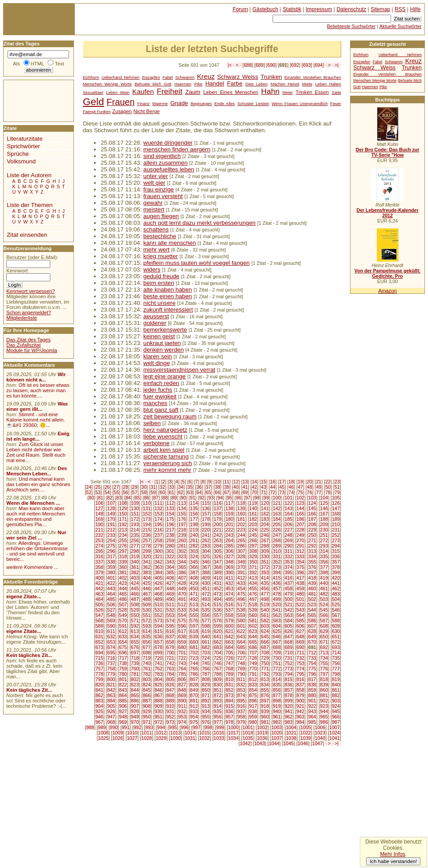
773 (289, 669)
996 (185, 727)
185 (289, 519)
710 (289, 653)
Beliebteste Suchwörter (351, 26)
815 (289, 679)
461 (324, 588)
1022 (306, 733)
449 (182, 588)
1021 (291, 733)
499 (277, 599)
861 (336, 690)
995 (173, 727)
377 (324, 567)
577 (206, 621)
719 (147, 658)
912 (194, 706)
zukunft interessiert (168, 310)
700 (170, 653)
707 (253, 653)
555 (194, 615)
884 (111, 701)
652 (99, 642)
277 (135, 546)
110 (147, 503)
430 (206, 583)
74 (291, 492)
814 (277, 679)
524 (324, 604)
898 (277, 701)
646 (277, 637)
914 (218, 706)
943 (312, 711)
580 (241, 621)
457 (277, 588)
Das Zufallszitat (23, 345)
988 (90, 727)
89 (174, 498)
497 (253, 599)
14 (254, 482)
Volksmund (21, 161)
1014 (190, 733)
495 (229, 599)
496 (241, 599)
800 (111, 679)
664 (241, 642)
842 (111, 690)
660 (194, 642)
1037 (277, 738)
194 (147, 524)
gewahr (153, 203)
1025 (103, 738)
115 (206, 503)
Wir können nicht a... (36, 377)
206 (289, 524)
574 (170, 621)
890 (182, 701)
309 (265, 551)
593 (147, 626)
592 (135, 626)
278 (147, 546)
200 (218, 524)
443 (111, 588)
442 (99, 588)
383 (147, 572)
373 (277, 567)
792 (265, 674)
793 (277, 674)
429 (194, 583)
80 (91, 498)
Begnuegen (201, 104)
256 (135, 540)
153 (159, 514)
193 (135, 524)
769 (241, 669)
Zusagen (122, 111)
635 (147, 637)
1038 (291, 738)
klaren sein (158, 356)
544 (312, 610)
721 (170, 658)
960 (265, 717)
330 (265, 556)
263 (218, 540)
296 (111, 551)
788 (218, 674)
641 (218, 637)
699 (159, 653)
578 (218, 621)
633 (123, 637)
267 (265, 540)
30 (144, 487)
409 (206, 578)
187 (312, 519)
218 (182, 530)
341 (147, 562)
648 (301, 637)
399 (336, 572)
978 (229, 722)
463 (99, 594)
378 (336, 567)
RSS (400, 9)
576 (194, 621)
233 (111, 535)
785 (182, 674)
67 (227, 492)
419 (324, 578)
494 (218, 599)
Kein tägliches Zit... (29, 655)
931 (170, 711)
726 (229, 658)
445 (135, 588)
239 (182, 535)
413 (253, 578)
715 (99, 658)
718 (135, 658)
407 (182, 578)
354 (301, 562)
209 (324, 524)
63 (190, 492)
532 (170, 610)
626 (289, 631)
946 (99, 717)
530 (147, 610)
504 (336, 599)
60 (163, 492)
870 (194, 695)
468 (159, 594)
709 (277, 653)
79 (337, 492)
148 (99, 514)
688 (248, 65)
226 (277, 530)
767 (218, 669)
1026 (118, 738)
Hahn (270, 91)
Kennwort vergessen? (31, 291)
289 (277, 546)
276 (123, 546)
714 (336, 653)
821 (111, 685)
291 (301, 546)
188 (324, 519)
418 (312, 578)
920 (289, 706)
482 (324, 594)
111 (159, 503)
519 (265, 604)
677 (147, 647)
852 (229, 690)
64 (199, 492)
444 (123, 588)
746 (218, 663)
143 (289, 508)
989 (102, 727)
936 (229, 711)
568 (99, 621)
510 (159, 604)
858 (301, 690)
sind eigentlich (162, 156)
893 (218, 701)
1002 (262, 727)
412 (241, 578)
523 (312, 604)
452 (218, 588)
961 (277, 717)
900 (301, 701)
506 (111, 604)
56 (126, 492)
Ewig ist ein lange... (38, 436)
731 (289, 658)
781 (135, 674)
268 (277, 540)
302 (182, 551)
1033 (219, 738)
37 (208, 487)
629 (324, 631)
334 (312, 556)
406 (170, 578)
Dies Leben (257, 84)
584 (289, 621)
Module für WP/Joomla (32, 350)
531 (159, 610)
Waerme (160, 104)
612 (123, 631)
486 (123, 599)
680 (182, 647)
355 (312, 562)
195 (159, 524)
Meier (287, 93)
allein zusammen (166, 163)
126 (336, 503)
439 (312, 583)
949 (135, 717)
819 (336, 679)
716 (111, 658)
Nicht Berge (147, 111)
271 (312, 540)
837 (301, 685)
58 (144, 492)
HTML (37, 64)
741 (159, 663)
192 (123, 524)
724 (206, 658)
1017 (233, 733)
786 (194, 674)
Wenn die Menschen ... (33, 503)
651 (336, 637)
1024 (334, 733)
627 (301, 631)
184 (277, 519)
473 (218, 594)
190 (99, 524)
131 (147, 508)
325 (206, 556)
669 (301, 642)
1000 (233, 727)
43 (264, 487)
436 (277, 583)
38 (218, 487)
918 (265, 706)
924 (336, 706)
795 (301, 674)
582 (265, 621)
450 (194, 588)
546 (336, 610)
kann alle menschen (170, 243)
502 (312, 599)
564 (301, 615)
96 (239, 498)
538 (241, 610)
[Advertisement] (30, 100)
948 (123, 717)
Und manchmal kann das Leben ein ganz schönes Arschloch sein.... (38, 484)
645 (265, 637)
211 (99, 530)
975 (194, 722)
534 (194, 610)
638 (182, 637)
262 (206, 540)
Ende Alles (224, 104)
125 (324, 503)
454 (241, 588)
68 (236, 492)
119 (253, 503)
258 (159, 540)
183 (265, 519)
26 (107, 487)
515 (218, 604)
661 (206, 642)
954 (194, 717)
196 (170, 524)
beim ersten (159, 283)
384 (159, 572)
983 (289, 722)
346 (206, 562)
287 (253, 546)
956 (218, 717)
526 (99, 610)
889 (170, 701)
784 (170, 674)
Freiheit (170, 91)
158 (218, 514)
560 (253, 615)
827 (182, 685)
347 (218, 562)
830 (218, 685)
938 (253, 711)
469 (170, 594)
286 (241, 546)
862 (99, 695)
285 (229, 546)
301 (170, 551)
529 (135, 610)
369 (229, 567)
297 (123, 551)
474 (229, 594)
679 (170, 647)
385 (170, 572)
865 (135, 695)
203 (253, 524)
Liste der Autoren (29, 175)
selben (152, 423)
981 (265, 722)
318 (123, 556)
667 (277, 642)
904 (99, 706)
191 (111, 524)
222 (229, 530)
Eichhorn (91, 77)
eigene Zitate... (24, 596)
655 (135, 642)
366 (194, 567)
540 (265, 610)
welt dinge (157, 363)
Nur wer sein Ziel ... (36, 535)
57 (135, 492)
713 (324, 653)
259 (170, 540)
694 (319, 65)
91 (193, 498)
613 (135, 631)
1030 (175, 738)
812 (253, 679)
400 (99, 578)
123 (301, 503)
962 (289, 717)
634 (135, 637)
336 (336, 556)
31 (153, 487)
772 (277, 669)
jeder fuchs (158, 390)
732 (301, 658)
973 (170, 722)
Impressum (319, 9)
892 (206, 701)
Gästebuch (265, 9)
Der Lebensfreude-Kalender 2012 (387, 213)
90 (183, 498)
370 (241, 567)
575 (182, 621)
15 (264, 482)
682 (206, 647)
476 (253, 594)
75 (300, 492)
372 (265, 567)
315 (336, 551)
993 (149, 727)
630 (336, 631)
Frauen (120, 102)
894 (229, 701)
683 (218, 647)
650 (324, 637)
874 (241, 695)
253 (99, 540)
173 (147, 519)
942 (301, 711)
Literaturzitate (24, 139)
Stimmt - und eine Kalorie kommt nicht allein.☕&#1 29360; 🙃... (36, 420)
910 (170, 706)
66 (218, 492)
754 (312, 663)
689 (260, 65)
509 (147, 604)
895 (241, 701)
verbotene (157, 443)
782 (147, 674)
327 (229, 556)
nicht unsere (159, 303)
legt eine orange (165, 376)
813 (265, 679)
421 (99, 583)
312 (301, 551)
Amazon (387, 291)
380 (111, 572)
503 (324, 599)
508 (135, 604)
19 (300, 482)
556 (206, 615)
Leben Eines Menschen (230, 92)
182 (253, 519)
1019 (262, 733)
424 (135, 583)
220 (206, 530)
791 (253, 674)
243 (229, 535)
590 (111, 626)
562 (277, 615)
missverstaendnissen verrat (179, 370)
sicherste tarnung (166, 456)
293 (324, 546)
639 (194, 637)
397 (312, 572)
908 (147, 706)
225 (265, 530)
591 (123, 626)
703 (206, 653)
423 (123, 583)
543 (301, 610)
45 (282, 487)
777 (336, 669)
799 (99, 679)
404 (147, 578)
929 (147, 711)
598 (206, 626)
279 (159, 546)
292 (312, 546)
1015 (204, 733)
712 (312, 653)
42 (254, 487)
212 (111, 530)
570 (123, 621)
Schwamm (185, 77)
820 (99, 685)
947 (111, 717)
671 (324, 642)
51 (337, 487)
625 (277, 631)
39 (227, 487)
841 (99, 690)
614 (147, 631)
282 (194, 546)
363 (159, 567)
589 (99, 626)
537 (229, 610)
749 (253, 663)
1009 (118, 733)
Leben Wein (118, 93)
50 (328, 487)
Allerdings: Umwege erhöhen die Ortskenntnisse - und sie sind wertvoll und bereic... (37, 551)
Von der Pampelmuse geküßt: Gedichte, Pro (387, 273)
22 (328, 482)
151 (135, 514)
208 (312, 524)
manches (155, 403)
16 (273, 482)
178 (206, 519)
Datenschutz (351, 9)
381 (123, 572)
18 (291, 482)
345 (194, 562)
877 (277, 695)
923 (324, 706)
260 (182, 540)
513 (194, 604)
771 (265, 669)
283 (206, 546)
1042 (245, 743)
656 (147, 642)
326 (218, 556)
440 (324, 583)
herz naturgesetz (165, 430)
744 (194, 663)
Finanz (143, 104)
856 (277, 690)
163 (277, 514)
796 (312, 674)
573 (159, 621)
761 (147, 669)
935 (218, 711)
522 (301, 604)
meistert (154, 209)
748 (241, 663)
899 (289, 701)
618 (194, 631)
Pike (198, 84)
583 (277, 621)
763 (170, 669)
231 (336, 530)
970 (135, 722)
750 (265, 663)
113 (182, 503)
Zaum (193, 92)
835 (277, 685)
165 (301, 514)
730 (277, 658)
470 (182, 594)
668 (289, 642)
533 (182, 610)
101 (289, 498)
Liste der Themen (30, 205)
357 (336, 562)
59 (153, 492)
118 (241, 503)
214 (135, 530)
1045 (289, 743)
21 (319, 482)
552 (159, 615)
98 (257, 498)
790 (241, 674)
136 (206, 508)
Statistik (292, 9)
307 (241, 551)
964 (312, 717)
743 (182, 663)
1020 (277, 733)
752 (289, 663)
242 (218, 535)
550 (135, 615)
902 (324, 701)
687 (265, 647)
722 (182, 658)
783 (159, 674)
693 (307, 65)
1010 (132, 733)
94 (220, 498)
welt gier (154, 183)
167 (324, 514)
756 (336, 663)
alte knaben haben (168, 290)
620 (218, 631)
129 (123, 508)
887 (147, 701)
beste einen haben (168, 296)
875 (253, 695)
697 (135, 653)
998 (208, 727)
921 (301, 706)
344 (182, 562)
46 (291, 487)
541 (277, 610)
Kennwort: (18, 271)
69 (245, 492)
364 (170, 567)
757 (99, 669)
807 (194, 679)
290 (289, 546)
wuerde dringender (168, 143)
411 (229, 578)
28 (126, 487)
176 (182, 519)
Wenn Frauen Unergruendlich (300, 104)
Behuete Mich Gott (153, 84)
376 (312, 567)
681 (194, 647)
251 (324, 535)
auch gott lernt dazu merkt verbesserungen (200, 223)
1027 (132, 738)
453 (229, 588)
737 (111, 663)
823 (135, 685)
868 (170, 695)
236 (147, 535)
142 (277, 508)
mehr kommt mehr (167, 470)
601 (241, 626)
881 (324, 695)
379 (99, 572)
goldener (155, 323)
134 (182, 508)
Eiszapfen (151, 77)
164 (289, 514)
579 (229, 621)
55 (116, 492)
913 (206, 706)
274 (99, 546)
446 (147, 588)
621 (229, 631)
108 (123, 503)
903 (336, 701)
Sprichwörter (23, 146)
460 (312, 588)
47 (300, 487)
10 (218, 482)
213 (123, 530)
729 (265, 658)
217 (170, 530)
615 (159, 631)
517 (241, 604)
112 (170, 503)
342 (159, 562)
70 (254, 492)
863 (111, 695)
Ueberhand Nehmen (120, 77)
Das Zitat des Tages (28, 340)
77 (319, 492)
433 (241, 583)
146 (324, 508)
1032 (204, 738)
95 (229, 498)
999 (220, 727)
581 (253, 621)
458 (289, 588)
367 (206, 567)
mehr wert (157, 249)
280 (170, 546)
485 (111, 599)
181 (241, 519)
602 (253, 626)
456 (265, 588)
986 (324, 722)
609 (336, 626)
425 (147, 583)
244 (241, 535)
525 (336, 604)
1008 (103, 733)
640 (206, 637)
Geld (94, 102)
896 (253, 701)
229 (312, 530)
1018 (248, 733)
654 (123, 642)
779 (111, 674)
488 (147, 599)
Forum (240, 9)
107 (111, 503)
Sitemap (380, 9)
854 (253, 690)
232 (99, 535)
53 (98, 492)
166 (312, 514)
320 (147, 556)
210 (336, 524)
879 (301, 695)
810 (229, 679)
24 (89, 487)
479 (289, 594)
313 (312, 551)
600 (229, 626)
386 (182, 572)
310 (277, 551)
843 (123, 690)
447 (159, 588)
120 (265, 503)
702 (194, 653)
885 (123, 701)
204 (265, 524)
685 (241, 647)
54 (107, 492)
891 (194, 701)
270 (301, 540)
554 (182, 615)
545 (324, 610)
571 (135, 621)
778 (99, 674)
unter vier (156, 176)
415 (277, 578)
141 (265, 508)
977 (218, 722)
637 (170, 637)
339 (123, 562)
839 (324, 685)
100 (277, 498)
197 (182, 524)
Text (59, 64)
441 (336, 583)
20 (310, 482)
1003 (277, 727)
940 (277, 711)
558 (229, 615)
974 (182, 722)
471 (194, 594)
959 (253, 717)
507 (123, 604)
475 (241, 594)
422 (111, 583)
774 (301, 669)
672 (336, 642)
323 (182, 556)
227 (289, 530)
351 (265, 562)
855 (265, 690)
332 (289, 556)
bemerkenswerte (165, 330)
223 (241, 530)
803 (147, 679)
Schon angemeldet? (29, 312)
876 (265, 695)
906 (123, 706)
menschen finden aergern (177, 149)
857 (289, 690)
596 (182, 626)
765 (194, 669)
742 (170, 663)
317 (111, 556)
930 (159, 711)
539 (253, 610)
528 (123, 610)
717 (123, 658)
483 (336, 594)
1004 (291, 727)
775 (312, 669)
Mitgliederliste (22, 318)
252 (336, 535)
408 (194, 578)
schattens (156, 229)
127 (99, 508)
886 (135, 701)
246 (265, 535)
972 (159, 722)
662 (218, 642)
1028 (147, 738)
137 (218, 508)
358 (99, 567)
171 (123, 519)
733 (312, 658)
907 (135, 706)
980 (253, 722)
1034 (233, 738)
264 (229, 540)
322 (170, 556)
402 (123, 578)
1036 (262, 738)
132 (159, 508)
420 (336, 578)
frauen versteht (163, 196)
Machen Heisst (285, 84)
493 (206, 599)
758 (111, 669)
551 (147, 615)
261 (194, 540)
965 (324, 717)
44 (273, 487)
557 (218, 615)
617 (182, 631)
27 (116, 487)
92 (202, 498)
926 (111, 711)
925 (99, 711)
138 (229, 508)
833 (253, 685)
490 (170, 599)
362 (147, 567)
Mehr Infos (392, 854)
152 (147, 514)
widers (152, 270)
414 (265, 578)
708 (265, 653)
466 (135, 594)
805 (170, 679)
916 (241, 706)
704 (218, 653)
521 (289, 604)
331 (277, 556)
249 (301, 535)
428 (182, 583)
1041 (334, 738)
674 (111, 647)
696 (123, 653)
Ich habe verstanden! (393, 861)
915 (229, 706)
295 (99, 551)
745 (206, 663)
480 (301, 594)
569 (111, 621)
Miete (307, 84)
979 (241, 722)
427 (170, 583)
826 (170, 685)
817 (312, 679)
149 (111, 514)
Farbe (235, 83)
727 (241, 658)
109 (135, 503)
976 (206, 722)
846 (159, 690)
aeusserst (156, 316)
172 (135, 519)
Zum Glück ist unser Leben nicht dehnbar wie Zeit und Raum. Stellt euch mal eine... (36, 452)
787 (206, 674)
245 (253, 535)
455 (253, 588)
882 (336, 695)
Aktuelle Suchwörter (400, 26)
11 (227, 482)
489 (159, 599)
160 (241, 514)
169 (99, 519)
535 (206, 610)
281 (182, 546)
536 (218, 610)
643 (241, 637)
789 (229, 674)
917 (253, 706)
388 (206, 572)
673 (99, 647)
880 (312, 695)
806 (182, 679)
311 (289, 551)
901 (312, 701)
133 (170, 508)
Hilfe (416, 9)
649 (312, 637)
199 (206, 524)
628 (312, 631)
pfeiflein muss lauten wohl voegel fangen (197, 263)
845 (147, 690)
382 (135, 572)
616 (170, 631)
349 (241, 562)
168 (336, 514)
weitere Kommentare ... (32, 567)
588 (336, 621)
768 (229, 669)
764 (182, 669)
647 (289, 637)
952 (170, 717)
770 (253, 669)
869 (182, 695)
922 (312, 706)
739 (135, 663)
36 (199, 487)
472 (206, 594)
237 (159, 535)
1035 (248, 738)
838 (312, 685)
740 (147, 663)
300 (159, 551)
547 (99, 615)
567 (336, 615)
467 (147, 594)
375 (301, 567)
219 (194, 530)
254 (111, 540)
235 (135, 535)
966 (336, 717)
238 (170, 535)
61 (171, 492)
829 (206, 685)
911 (182, 706)
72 (273, 492)
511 (170, 604)
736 (99, 663)
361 (135, 567)
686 (253, 647)
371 (253, 567)
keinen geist (159, 336)
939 (265, 711)
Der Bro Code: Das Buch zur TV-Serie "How (388, 152)
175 (170, 519)
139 (241, 508)
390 (229, 572)
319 (135, 556)
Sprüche (18, 154)
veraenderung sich (168, 463)
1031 (190, 738)
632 (111, 637)
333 (301, 556)
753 (301, 663)
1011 (147, 733)
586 (312, 621)
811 (241, 679)
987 (336, 722)
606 (301, 626)
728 (253, 658)
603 (265, 626)
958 (241, 717)
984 (301, 722)
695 (111, 653)
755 (324, 663)
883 (99, 701)
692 (295, 65)
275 (111, 546)
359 (111, 567)
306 (229, 551)
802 (135, 679)
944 (324, 711)
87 (156, 498)
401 (111, 578)
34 (181, 487)
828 (194, 685)
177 (194, 519)
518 (253, 604)
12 (236, 482)
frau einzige (159, 189)
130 (135, 508)
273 (336, 540)
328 (241, 556)
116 (218, 503)
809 (218, 679)
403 (135, 578)
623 (253, 631)
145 (312, 508)
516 (229, 604)
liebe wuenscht (163, 436)
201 (229, 524)
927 (123, 711)
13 (245, 482)
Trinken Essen (312, 92)
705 (229, 653)
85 (138, 498)
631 (99, 637)
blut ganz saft (161, 410)
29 (135, 487)
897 (265, 701)
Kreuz (206, 76)
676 (135, 647)
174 (159, 519)
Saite (336, 93)
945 (336, 711)
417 (301, 578)
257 (147, 540)
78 (328, 492)
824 (147, 685)
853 (241, 690)
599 (218, 626)
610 (99, 631)
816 (301, 679)
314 (324, 551)
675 (123, 647)
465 (123, 594)
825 (159, 685)
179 (218, 519)
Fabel (168, 77)
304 (206, 551)
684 (229, 647)
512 (182, 604)
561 (265, 615)
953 (182, 717)
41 (245, 487)
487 (135, 599)
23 (337, 482)
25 (98, 487)
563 (289, 615)
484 (99, 599)
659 (182, 642)
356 (324, 562)
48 (310, 487)
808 (206, 679)
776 (324, 669)
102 (301, 498)
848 (182, 690)
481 (312, 594)
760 (135, 669)
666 (265, 642)
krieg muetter (161, 256)
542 (289, 610)
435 (265, 583)
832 (241, 685)
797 (324, 674)
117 (229, 503)
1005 (306, 727)
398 (324, 572)
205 (277, 524)
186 (301, 519)
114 (194, 503)
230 (324, 530)
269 (289, 540)
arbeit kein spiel (164, 450)
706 (241, 653)
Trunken (271, 77)
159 (229, 514)
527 (111, 610)
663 (229, 642)
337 (99, 562)
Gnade (179, 103)
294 (336, 546)
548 (111, 615)
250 (312, 535)
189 (336, 519)
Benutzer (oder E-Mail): (32, 257)
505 (99, 604)
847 (170, 690)
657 (159, 642)
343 (170, 562)
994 (161, 727)
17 (282, 482)
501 (301, 599)
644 (253, 637)
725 (218, 658)
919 (277, 706)
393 (265, 572)
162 (265, 514)
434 (253, 583)
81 (101, 498)
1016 (219, 733)
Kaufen (143, 91)
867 (159, 695)
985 (312, 722)
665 (253, 642)
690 (272, 65)
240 (194, 535)
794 (289, 674)
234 (123, 535)
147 (336, 508)
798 (336, 674)
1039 (306, 738)
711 (301, 653)
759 (123, 669)
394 (277, 572)
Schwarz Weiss (237, 77)
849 (194, 690)
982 (277, 722)
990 (114, 727)
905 (111, 706)
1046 (303, 743)
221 (218, 530)
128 (111, 508)
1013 (175, 733)
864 (123, 695)
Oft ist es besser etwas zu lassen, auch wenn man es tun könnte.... (38, 390)
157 (206, 514)
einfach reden (161, 383)
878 (289, 695)
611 (111, 631)
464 (111, 594)
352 (277, 562)
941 (289, 711)
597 (194, 626)
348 (229, 562)
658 (170, 642)
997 (196, 727)
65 (208, 492)
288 (265, 546)
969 (123, 722)
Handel (215, 83)
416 (289, 578)
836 (289, 685)
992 (138, 727)
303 (194, 551)
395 (289, 572)
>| (336, 65)
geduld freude (161, 276)
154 (170, 514)
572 (147, 621)
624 (265, 631)
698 (147, 653)
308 (253, 551)
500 (289, 599)
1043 (260, 743)
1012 (161, 733)
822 (123, 685)
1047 (318, 743)
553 (170, 615)
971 (147, 722)
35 (190, 487)
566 (324, 615)
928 (135, 711)
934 (206, 711)
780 (123, 674)
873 (229, 695)
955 (206, 717)
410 (218, 578)
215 (147, 530)
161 (253, 514)
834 (265, 685)
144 (301, 508)
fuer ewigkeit (160, 396)
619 (206, 631)
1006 (320, 727)
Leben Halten (328, 84)
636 (159, 637)
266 (253, 540)
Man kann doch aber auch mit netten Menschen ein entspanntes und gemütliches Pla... (36, 516)
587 (324, 621)
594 (159, 626)
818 (324, 679)
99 (266, 498)
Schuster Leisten (253, 104)
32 (163, 487)
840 (336, 685)
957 (229, 717)
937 (241, 711)
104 (324, 498)
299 (147, 551)
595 (170, 626)
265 (241, 540)
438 (301, 583)
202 (241, 524)
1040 (320, 738)
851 (218, 690)
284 (218, 546)
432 (229, 583)
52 (89, 492)
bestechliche (160, 236)
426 (159, 583)
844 (135, 690)
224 (253, 530)
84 (128, 498)
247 (277, 535)
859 (312, 690)
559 (241, 615)
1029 (161, 738)
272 (324, 540)
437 (289, 583)
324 (194, 556)
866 (147, 695)
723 (194, 658)
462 (336, 588)
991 (126, 727)
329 (253, 556)
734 (324, 658)
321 (159, 556)
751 (277, 663)
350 (253, 562)
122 (289, 503)
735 (336, 658)
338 (111, 562)
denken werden (164, 350)
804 (159, 679)
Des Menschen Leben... (37, 471)
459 (301, 588)
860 (324, 690)
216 (159, 530)
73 (282, 492)
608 (324, 626)
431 (218, 583)
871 (206, 695)
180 (229, 519)
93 (211, 498)
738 (123, 663)
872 (218, 695)
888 (159, 701)
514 (206, 604)
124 (312, 503)
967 (99, 722)
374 (289, 567)
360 (123, 567)
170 (111, 519)
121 (277, 503)
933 (194, 711)
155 (182, 514)
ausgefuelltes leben (169, 169)
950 (147, 717)
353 (289, 562)
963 (301, 717)
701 (182, 653)
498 (265, 599)
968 (111, 722)
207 (301, 524)
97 (248, 498)
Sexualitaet (93, 93)
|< (230, 65)
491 (182, 599)
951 (159, 717)
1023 (320, 733)
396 (301, 572)
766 (206, 669)
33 (171, 487)
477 (265, 594)
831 (229, 685)
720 (159, 658)
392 (253, 572)
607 (312, 626)
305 (218, 551)
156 (194, 514)
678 (159, 647)
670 (312, 642)
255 (123, 540)
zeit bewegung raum (170, 416)
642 (229, 637)
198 (194, 524)
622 (241, 631)
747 (229, 663)
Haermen (183, 84)
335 (324, 556)
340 (135, 562)
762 (159, 669)
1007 (334, 727)
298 (135, 551)
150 (123, 514)
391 (241, 572)
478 (277, 594)
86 (147, 498)
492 (194, 599)
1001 (248, 727)
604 (277, 626)
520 (277, 604)
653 (111, 642)
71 (264, 492)
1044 (274, 743)
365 (182, 567)
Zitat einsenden (27, 235)
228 (301, 530)
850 (206, 690)
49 (319, 487)
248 (289, 535)
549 (123, 615)
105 (336, 498)
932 (182, 711)
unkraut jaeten (162, 343)
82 (110, 498)
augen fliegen (161, 216)
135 (194, 508)
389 (218, 572)
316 (99, 556)
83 (119, 498)
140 (253, 508)
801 (123, 679)
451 (206, 588)
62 (181, 492)
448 (170, 588)
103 (312, 498)
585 (301, 621)
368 (218, 567)
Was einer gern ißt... (37, 406)
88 (165, 498)
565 (312, 615)
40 (236, 487)
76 (310, 492)
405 (159, 578)
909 (159, 706)
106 (99, 503)
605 (289, 626)
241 (206, 535)
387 (194, 572)
